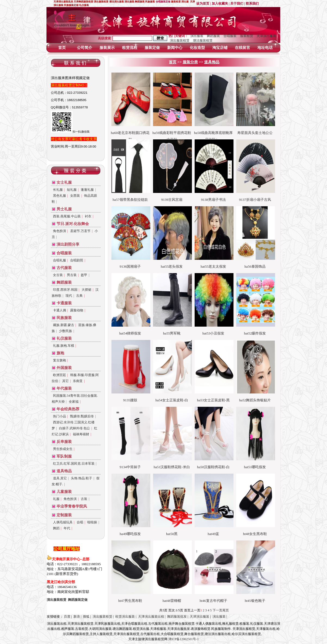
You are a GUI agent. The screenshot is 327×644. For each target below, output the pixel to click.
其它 (66, 381)
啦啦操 (92, 522)
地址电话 (265, 48)
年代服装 (64, 388)
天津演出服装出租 (151, 617)
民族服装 (64, 318)
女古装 (58, 275)
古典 (79, 296)
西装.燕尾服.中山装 (67, 216)
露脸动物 (77, 310)
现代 (69, 296)
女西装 (75, 196)
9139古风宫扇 (172, 200)
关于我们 (237, 4)
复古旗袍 (60, 360)
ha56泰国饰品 (255, 266)
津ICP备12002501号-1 (184, 639)
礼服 (56, 499)
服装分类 (190, 62)
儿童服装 (64, 492)
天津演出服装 (266, 36)
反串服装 (64, 442)
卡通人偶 (60, 310)
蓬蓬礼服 (87, 190)
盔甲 (84, 275)
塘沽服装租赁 (203, 40)
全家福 (74, 402)
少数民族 (66, 331)
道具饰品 (64, 471)
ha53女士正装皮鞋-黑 (214, 400)
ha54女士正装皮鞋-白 (172, 400)
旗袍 (60, 353)
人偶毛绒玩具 (63, 522)
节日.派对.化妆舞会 (73, 224)
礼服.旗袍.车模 (64, 346)
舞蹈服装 (213, 36)
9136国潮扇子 (130, 266)
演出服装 (197, 36)
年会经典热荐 (68, 409)
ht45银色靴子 (255, 601)
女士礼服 (64, 182)
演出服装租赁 (180, 40)
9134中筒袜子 (130, 467)
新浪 (77, 617)
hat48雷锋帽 (172, 601)
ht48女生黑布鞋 (255, 534)
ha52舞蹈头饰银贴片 (255, 400)
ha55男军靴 (172, 333)
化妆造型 (197, 48)
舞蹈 (56, 528)
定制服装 (64, 515)
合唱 (80, 522)
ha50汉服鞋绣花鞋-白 (214, 467)
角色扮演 (60, 231)
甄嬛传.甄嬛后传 (82, 416)
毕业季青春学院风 (72, 506)
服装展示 (107, 48)
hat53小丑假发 (214, 333)
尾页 (226, 610)
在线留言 (242, 48)
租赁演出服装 (125, 617)
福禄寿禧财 (81, 434)
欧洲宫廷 (60, 375)
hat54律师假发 (130, 333)
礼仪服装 (64, 338)
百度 (67, 617)
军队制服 (64, 456)
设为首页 (203, 4)
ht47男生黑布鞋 (130, 601)
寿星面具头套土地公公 (255, 133)
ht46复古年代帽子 (213, 601)
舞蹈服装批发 (177, 617)
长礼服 (58, 190)
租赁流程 (130, 48)
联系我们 (252, 4)
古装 (84, 499)
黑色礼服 (60, 196)
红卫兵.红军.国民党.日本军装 (74, 464)
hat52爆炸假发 (255, 333)
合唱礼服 (60, 260)
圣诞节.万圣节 (80, 231)
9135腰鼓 (130, 400)
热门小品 (60, 416)
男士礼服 (64, 209)
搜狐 (86, 617)
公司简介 (85, 48)
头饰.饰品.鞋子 (82, 478)
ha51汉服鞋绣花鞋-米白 (172, 467)
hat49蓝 (213, 534)
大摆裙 (86, 290)
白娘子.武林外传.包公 (74, 428)
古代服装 (64, 268)
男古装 (72, 275)
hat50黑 (172, 534)
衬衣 (88, 216)
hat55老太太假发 (213, 266)
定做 (78, 600)
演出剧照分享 (68, 244)
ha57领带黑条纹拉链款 (130, 200)
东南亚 (78, 381)
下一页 (217, 610)
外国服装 (64, 368)
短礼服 (72, 190)
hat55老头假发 (172, 266)
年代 (67, 528)
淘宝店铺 (220, 48)
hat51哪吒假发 (255, 467)
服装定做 (152, 48)
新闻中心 (175, 48)
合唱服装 (230, 36)
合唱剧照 (77, 260)
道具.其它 (60, 478)
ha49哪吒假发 (130, 534)
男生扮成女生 (63, 449)
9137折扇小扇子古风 (255, 200)
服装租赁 (247, 36)
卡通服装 (64, 303)
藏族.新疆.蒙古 (64, 325)
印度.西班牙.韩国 (65, 290)
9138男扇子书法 (214, 200)
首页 (62, 48)
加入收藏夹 (220, 4)
